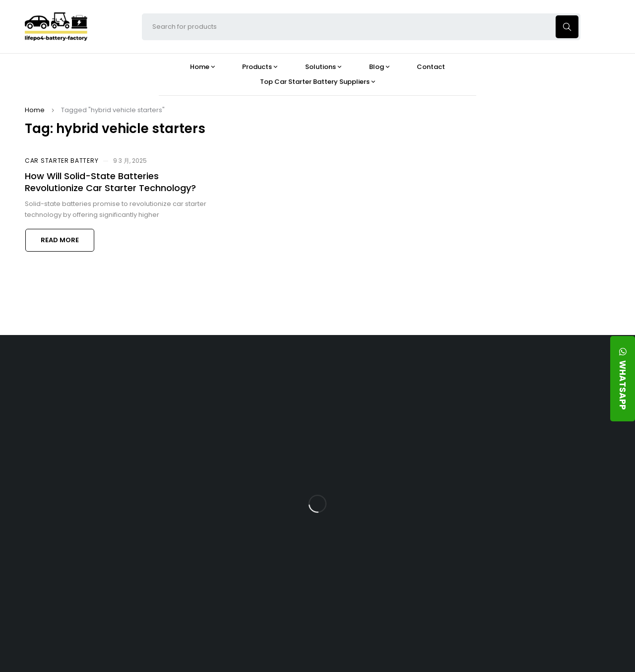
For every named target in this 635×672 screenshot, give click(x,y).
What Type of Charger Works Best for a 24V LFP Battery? (395, 451)
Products (279, 378)
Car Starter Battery (62, 161)
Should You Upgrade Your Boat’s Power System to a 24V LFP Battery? (389, 567)
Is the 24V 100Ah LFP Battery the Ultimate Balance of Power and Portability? (392, 412)
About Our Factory (202, 378)
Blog (364, 378)
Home (35, 110)
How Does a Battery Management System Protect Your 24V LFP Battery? (391, 490)
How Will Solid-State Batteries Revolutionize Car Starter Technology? (110, 182)
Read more (60, 240)
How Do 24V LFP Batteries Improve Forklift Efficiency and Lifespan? (396, 528)
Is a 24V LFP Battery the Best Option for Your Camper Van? (392, 606)
